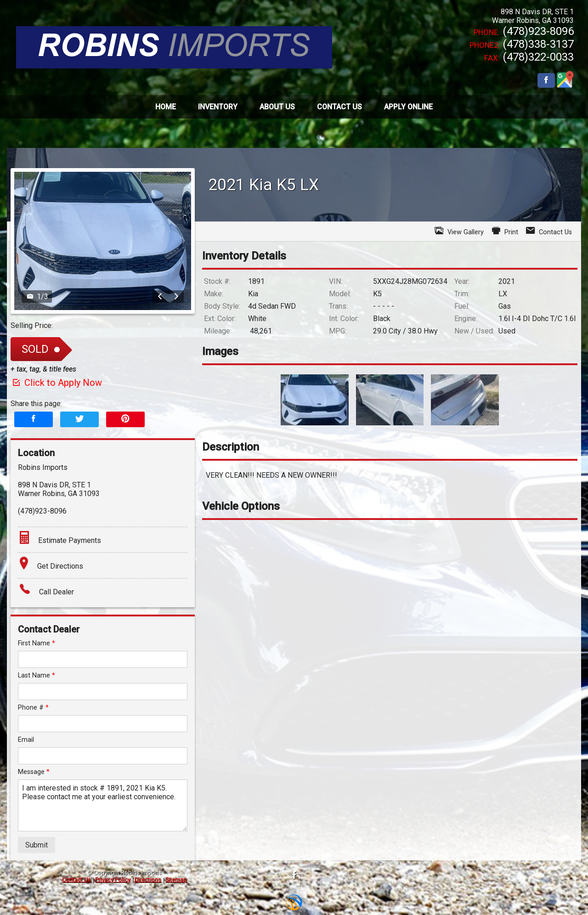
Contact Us (76, 879)
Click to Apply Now (56, 383)
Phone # (33, 708)
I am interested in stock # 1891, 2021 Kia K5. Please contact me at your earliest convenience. (103, 805)
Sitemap (176, 879)
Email (26, 740)
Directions (148, 879)
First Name (37, 643)
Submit (37, 845)
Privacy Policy (113, 879)
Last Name (37, 675)
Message (34, 772)
